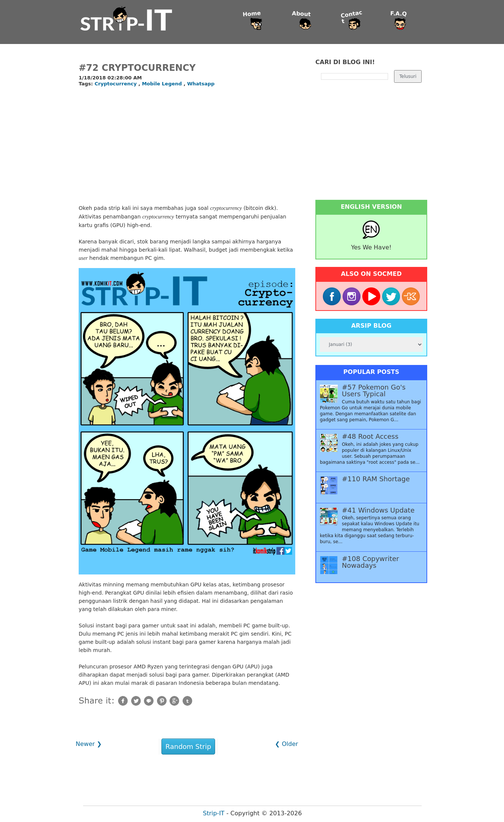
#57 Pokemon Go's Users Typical (374, 391)
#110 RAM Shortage (376, 479)
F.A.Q (399, 14)
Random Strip (188, 747)
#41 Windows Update (378, 510)
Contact (352, 17)
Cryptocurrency (116, 84)
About (301, 14)
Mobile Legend (163, 84)
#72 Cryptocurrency (137, 68)
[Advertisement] (187, 146)
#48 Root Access (370, 437)
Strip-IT (214, 813)
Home (252, 14)
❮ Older (286, 744)
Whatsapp (201, 84)
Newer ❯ (89, 744)
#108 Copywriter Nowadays (370, 562)
